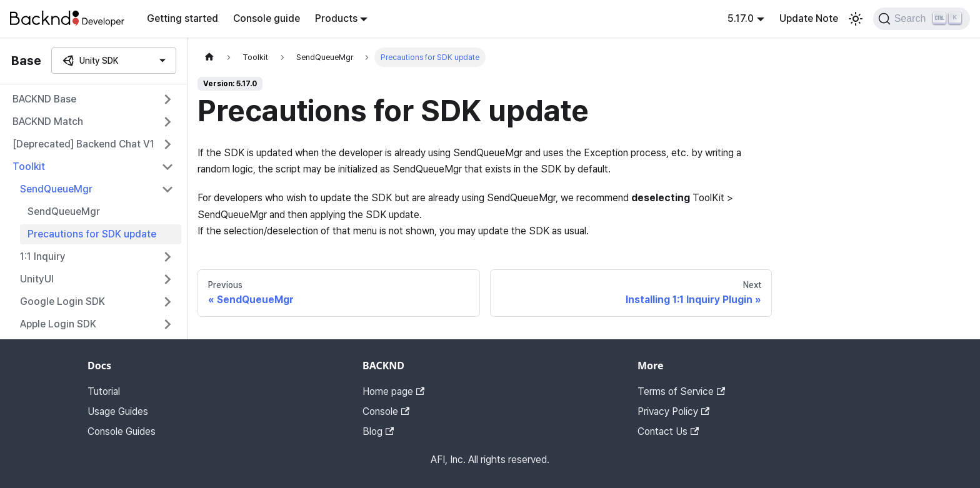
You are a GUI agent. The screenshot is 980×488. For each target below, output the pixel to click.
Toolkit (29, 167)
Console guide (267, 18)
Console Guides (122, 431)
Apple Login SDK (58, 324)
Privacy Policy (673, 411)
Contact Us (668, 431)
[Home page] (209, 57)
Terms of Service (681, 391)
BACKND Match (48, 122)
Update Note (809, 18)
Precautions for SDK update (92, 234)
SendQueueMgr (56, 189)
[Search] (922, 19)
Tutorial (104, 391)
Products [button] (336, 18)
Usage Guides (118, 411)
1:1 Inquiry (43, 256)
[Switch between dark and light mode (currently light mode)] (856, 19)
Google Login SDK (62, 301)
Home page (393, 391)
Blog (378, 431)
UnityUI (37, 279)
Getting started (182, 18)
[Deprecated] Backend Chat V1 (83, 144)
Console (386, 411)
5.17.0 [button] (741, 18)
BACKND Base (44, 99)
